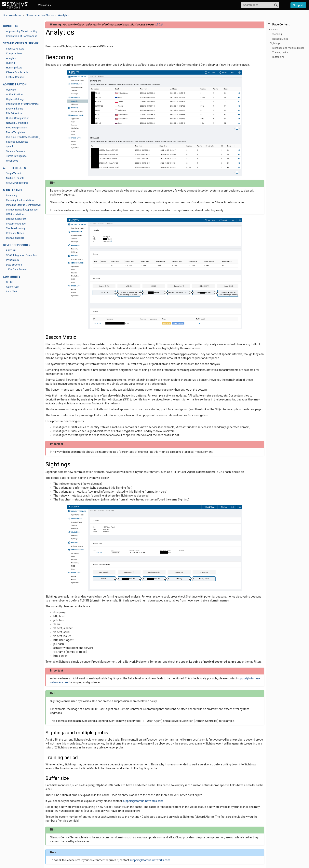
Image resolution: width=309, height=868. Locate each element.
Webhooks (12, 161)
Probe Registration (17, 128)
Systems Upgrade (16, 224)
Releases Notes (15, 233)
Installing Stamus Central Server (24, 205)
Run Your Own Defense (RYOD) (23, 137)
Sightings (275, 43)
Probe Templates (16, 132)
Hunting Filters (14, 68)
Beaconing (276, 34)
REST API (11, 250)
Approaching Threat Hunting (22, 31)
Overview (11, 90)
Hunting (10, 63)
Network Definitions (17, 123)
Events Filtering (15, 109)
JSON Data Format (16, 269)
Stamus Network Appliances (22, 210)
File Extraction (14, 113)
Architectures (14, 168)
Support (298, 5)
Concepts (11, 26)
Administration (15, 84)
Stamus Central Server (40, 15)
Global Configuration (18, 118)
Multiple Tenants (15, 178)
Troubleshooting (15, 228)
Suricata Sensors (16, 151)
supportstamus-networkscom (143, 801)
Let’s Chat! (12, 291)
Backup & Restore (16, 219)
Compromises (14, 53)
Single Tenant (13, 173)
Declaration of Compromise (22, 36)
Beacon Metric (280, 39)
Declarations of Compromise (22, 104)
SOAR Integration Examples (21, 255)
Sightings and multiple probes (288, 48)
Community (12, 277)
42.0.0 (158, 24)
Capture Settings (15, 99)
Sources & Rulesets (17, 142)
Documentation (13, 15)
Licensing (12, 195)
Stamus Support (15, 238)
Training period (280, 52)
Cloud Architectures (17, 183)
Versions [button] (45, 5)
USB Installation (15, 214)
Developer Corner (17, 245)
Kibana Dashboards (17, 72)
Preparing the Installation (20, 200)
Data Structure (14, 265)
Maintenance (13, 190)
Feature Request (15, 77)
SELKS (10, 282)
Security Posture (15, 49)
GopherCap (12, 287)
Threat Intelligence (16, 156)
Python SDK (13, 260)
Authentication (14, 94)
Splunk (10, 146)
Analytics (11, 58)
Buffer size (278, 57)
